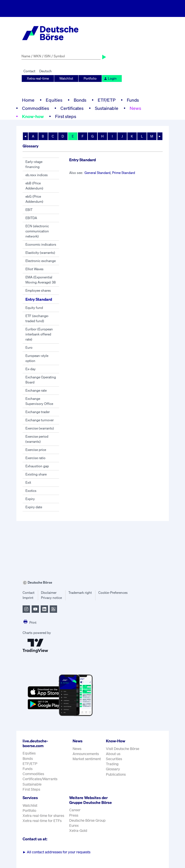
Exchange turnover (40, 420)
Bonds (80, 100)
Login (110, 78)
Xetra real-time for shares (43, 816)
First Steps (31, 789)
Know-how (33, 116)
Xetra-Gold (78, 831)
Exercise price (36, 450)
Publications (116, 774)
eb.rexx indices (37, 175)
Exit (28, 482)
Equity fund (34, 308)
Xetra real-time (38, 78)
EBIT (29, 210)
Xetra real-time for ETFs (42, 821)
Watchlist (66, 78)
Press (74, 815)
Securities (114, 759)
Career (75, 810)
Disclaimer (49, 593)
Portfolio (90, 78)
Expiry (30, 499)
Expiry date (34, 507)
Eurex (74, 826)
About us (113, 754)
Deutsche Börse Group (87, 820)
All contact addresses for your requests (57, 852)
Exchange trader (38, 412)
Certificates (72, 108)
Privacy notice (51, 598)
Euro (29, 347)
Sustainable (107, 108)
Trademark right (80, 593)
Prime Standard (124, 173)
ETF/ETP (107, 100)
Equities (54, 100)
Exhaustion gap (37, 466)
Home (28, 100)
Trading (112, 764)
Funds (133, 100)
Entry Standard (39, 299)
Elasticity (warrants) (40, 253)
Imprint (28, 598)
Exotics (31, 491)
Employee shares (38, 290)
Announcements (86, 754)
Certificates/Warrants (40, 779)
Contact (29, 71)
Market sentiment (87, 759)
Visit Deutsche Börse (123, 749)
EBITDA (31, 218)
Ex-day (31, 369)
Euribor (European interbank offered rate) (39, 334)
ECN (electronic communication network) (37, 231)
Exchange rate (36, 390)
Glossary (113, 769)
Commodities (36, 108)
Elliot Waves (34, 269)
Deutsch (45, 71)
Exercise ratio (35, 458)
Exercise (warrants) (40, 428)
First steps (66, 116)
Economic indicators (41, 244)
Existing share (36, 474)
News (135, 108)
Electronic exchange (41, 261)
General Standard (97, 173)
